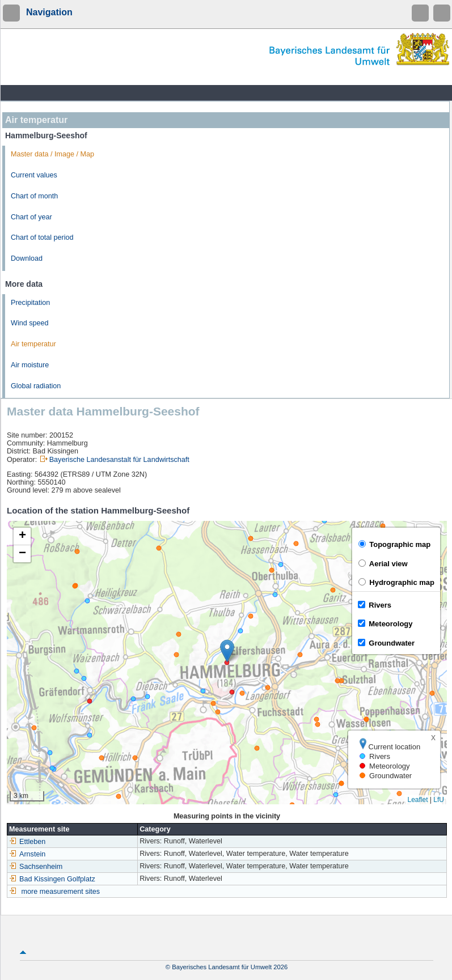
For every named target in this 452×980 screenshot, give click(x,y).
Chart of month (34, 196)
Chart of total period (42, 237)
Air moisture (30, 365)
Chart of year (31, 217)
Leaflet (417, 800)
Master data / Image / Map (52, 154)
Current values (34, 175)
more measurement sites (61, 892)
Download (27, 258)
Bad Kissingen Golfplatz (52, 879)
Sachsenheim (36, 867)
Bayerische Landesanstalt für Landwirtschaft (119, 460)
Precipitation (30, 303)
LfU (439, 800)
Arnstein (27, 854)
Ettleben (27, 842)
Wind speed (30, 323)
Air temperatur (33, 344)
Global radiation (36, 386)
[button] (227, 651)
